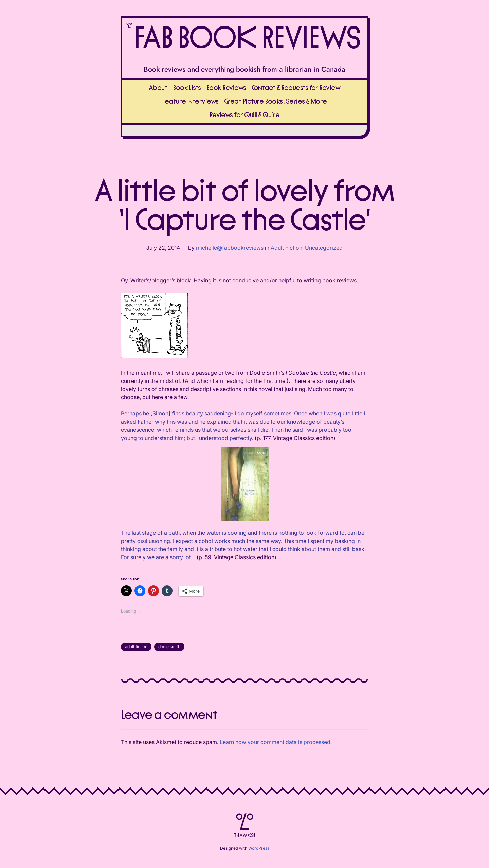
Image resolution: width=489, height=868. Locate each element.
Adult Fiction (286, 248)
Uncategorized (324, 248)
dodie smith (169, 647)
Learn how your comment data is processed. (276, 742)
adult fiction (136, 647)
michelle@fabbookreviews (230, 248)
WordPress (259, 848)
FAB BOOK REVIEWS (247, 39)
